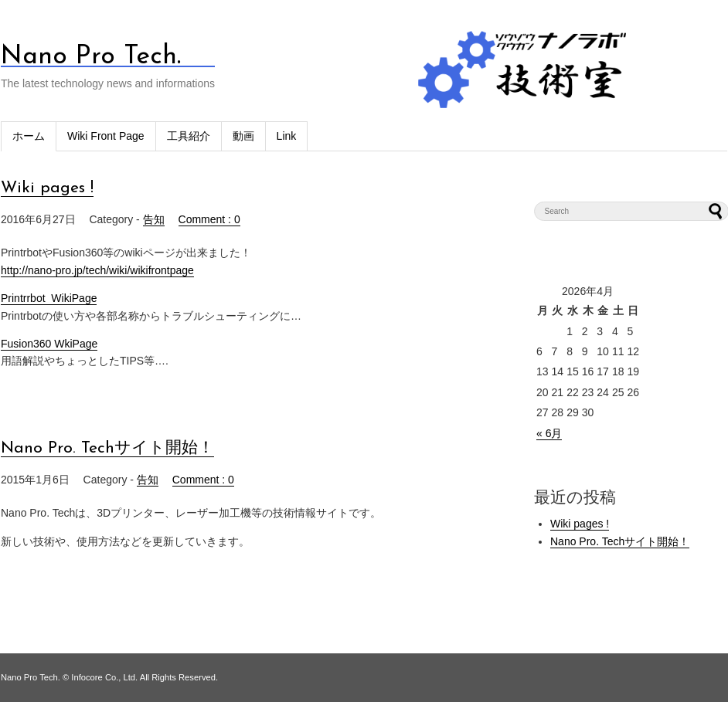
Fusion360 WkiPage (49, 344)
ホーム (29, 136)
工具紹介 (189, 136)
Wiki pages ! (47, 188)
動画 (243, 136)
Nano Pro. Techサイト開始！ (107, 448)
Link (287, 136)
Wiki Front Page (106, 136)
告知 (154, 219)
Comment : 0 (209, 219)
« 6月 (549, 433)
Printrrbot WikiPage (49, 298)
